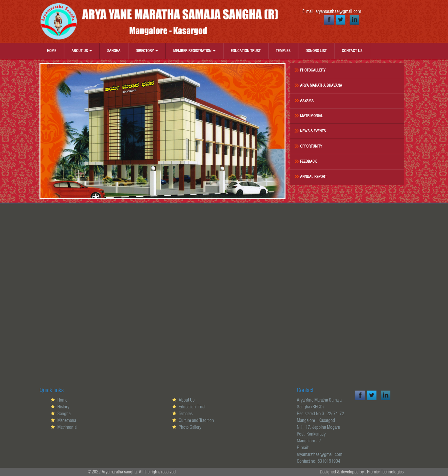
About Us (82, 51)
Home (52, 51)
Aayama (307, 100)
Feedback (308, 161)
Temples (283, 51)
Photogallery (313, 70)
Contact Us (352, 51)
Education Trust (246, 51)
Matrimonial (312, 116)
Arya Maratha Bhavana (321, 85)
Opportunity (311, 146)
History (63, 407)
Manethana (67, 420)
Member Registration (194, 51)
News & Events (313, 131)
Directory (147, 51)
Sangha (114, 51)
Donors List (316, 51)
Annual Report (314, 177)
